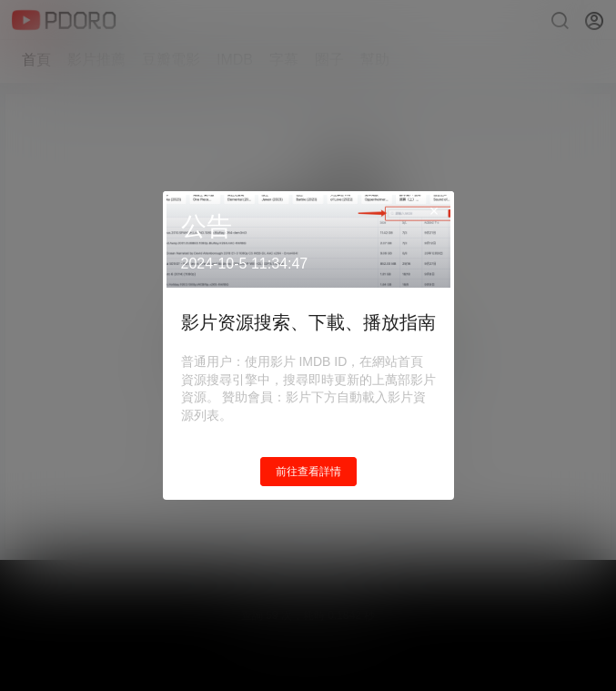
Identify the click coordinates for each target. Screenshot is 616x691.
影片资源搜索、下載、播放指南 (308, 322)
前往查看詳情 (308, 472)
